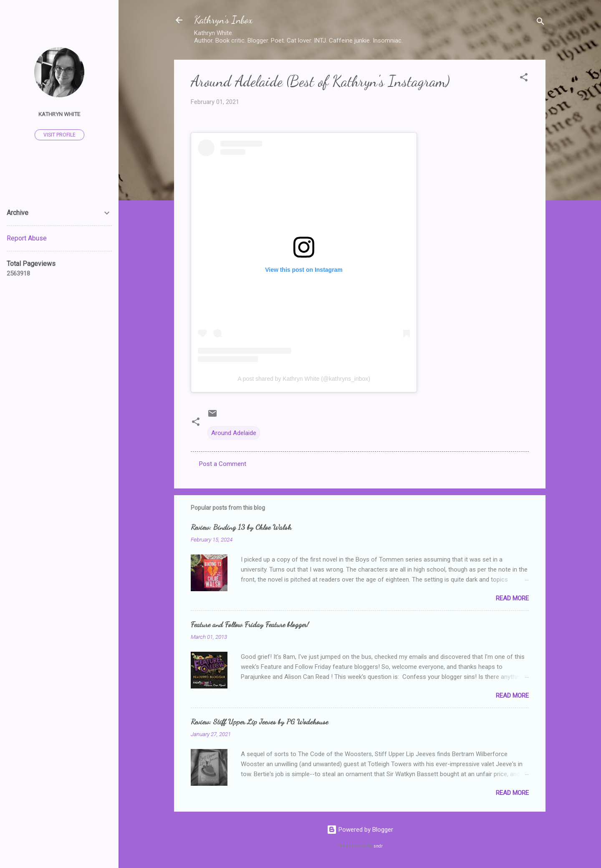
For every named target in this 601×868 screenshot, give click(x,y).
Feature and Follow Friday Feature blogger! (250, 624)
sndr (378, 846)
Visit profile (59, 135)
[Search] (540, 23)
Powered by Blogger (360, 830)
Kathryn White (59, 114)
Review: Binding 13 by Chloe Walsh (241, 527)
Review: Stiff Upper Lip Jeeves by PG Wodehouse (259, 721)
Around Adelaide (234, 433)
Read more (512, 598)
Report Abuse (27, 238)
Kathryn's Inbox (223, 20)
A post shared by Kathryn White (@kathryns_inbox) (304, 379)
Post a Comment (223, 464)
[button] (524, 79)
